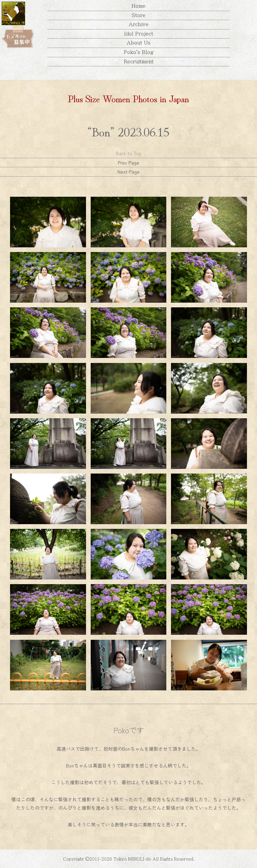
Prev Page (128, 163)
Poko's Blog (139, 52)
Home (139, 6)
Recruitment (139, 62)
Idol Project (139, 34)
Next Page (128, 172)
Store (139, 15)
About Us (139, 43)
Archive (139, 24)
